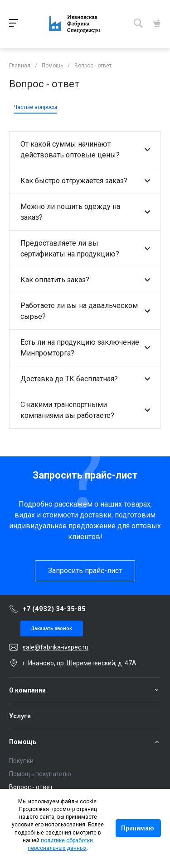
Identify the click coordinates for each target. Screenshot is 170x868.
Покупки (21, 761)
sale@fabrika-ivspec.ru (56, 647)
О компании (27, 690)
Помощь (23, 742)
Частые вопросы (35, 107)
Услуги (20, 716)
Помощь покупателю (40, 774)
